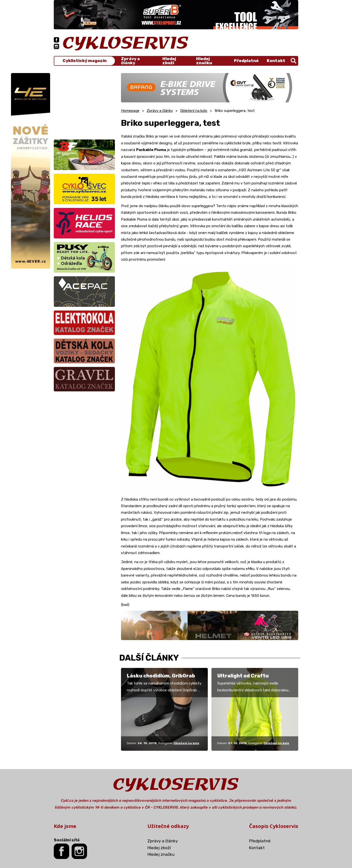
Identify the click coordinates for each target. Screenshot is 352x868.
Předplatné (246, 61)
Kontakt (276, 61)
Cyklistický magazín (85, 61)
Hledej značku (204, 61)
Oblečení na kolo (194, 111)
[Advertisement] (84, 104)
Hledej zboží (169, 61)
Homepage (130, 111)
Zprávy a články (130, 61)
